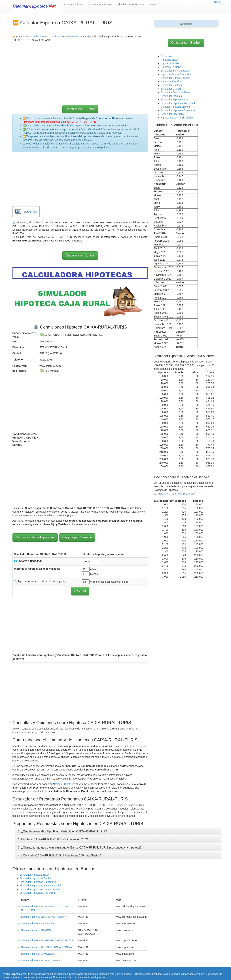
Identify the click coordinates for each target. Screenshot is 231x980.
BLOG (218, 2)
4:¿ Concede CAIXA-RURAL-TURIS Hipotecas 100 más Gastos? (60, 855)
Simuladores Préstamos (131, 5)
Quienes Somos (82, 973)
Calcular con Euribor (80, 109)
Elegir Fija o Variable (77, 537)
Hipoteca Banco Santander (176, 74)
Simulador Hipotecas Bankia (36, 878)
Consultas (166, 56)
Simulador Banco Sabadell (176, 71)
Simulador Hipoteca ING (174, 100)
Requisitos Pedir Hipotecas (35, 537)
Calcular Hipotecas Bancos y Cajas (72, 36)
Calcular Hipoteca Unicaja (175, 107)
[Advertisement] (80, 67)
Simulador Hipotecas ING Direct (38, 893)
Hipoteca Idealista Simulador (177, 118)
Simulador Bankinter (172, 85)
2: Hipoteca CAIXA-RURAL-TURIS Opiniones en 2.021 (53, 839)
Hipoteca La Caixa (171, 67)
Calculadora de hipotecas (35, 36)
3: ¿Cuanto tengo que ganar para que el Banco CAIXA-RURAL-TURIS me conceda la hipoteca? (80, 848)
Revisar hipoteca (146, 969)
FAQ (152, 5)
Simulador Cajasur (171, 89)
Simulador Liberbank (172, 114)
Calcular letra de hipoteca (120, 969)
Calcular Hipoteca (64, 784)
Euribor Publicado (74, 5)
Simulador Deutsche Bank (175, 92)
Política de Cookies (104, 973)
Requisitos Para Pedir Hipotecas (176, 494)
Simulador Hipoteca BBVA (34, 875)
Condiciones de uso (169, 969)
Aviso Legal (188, 969)
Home (101, 969)
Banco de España (171, 81)
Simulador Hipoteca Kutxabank (178, 103)
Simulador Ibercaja (171, 96)
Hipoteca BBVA (169, 60)
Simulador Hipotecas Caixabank (38, 882)
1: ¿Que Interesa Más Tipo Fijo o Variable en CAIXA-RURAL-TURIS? (62, 831)
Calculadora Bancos (101, 5)
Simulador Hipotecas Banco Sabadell (41, 886)
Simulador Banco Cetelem (176, 78)
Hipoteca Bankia (170, 63)
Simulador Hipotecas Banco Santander (42, 889)
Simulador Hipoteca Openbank (178, 110)
